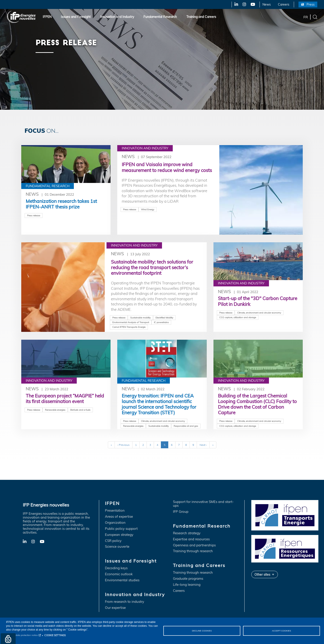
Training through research (193, 552)
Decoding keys (116, 569)
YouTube (253, 4)
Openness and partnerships (194, 546)
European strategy (119, 535)
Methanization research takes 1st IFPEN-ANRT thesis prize (61, 204)
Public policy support (121, 529)
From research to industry (125, 602)
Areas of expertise (119, 517)
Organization (115, 523)
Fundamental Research (160, 17)
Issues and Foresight (76, 17)
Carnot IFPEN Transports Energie (129, 327)
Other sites (262, 575)
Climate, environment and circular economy (259, 313)
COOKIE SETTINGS (55, 635)
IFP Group (181, 512)
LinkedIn (235, 4)
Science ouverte (117, 547)
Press (311, 4)
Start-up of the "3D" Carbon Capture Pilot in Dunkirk (258, 301)
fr (306, 17)
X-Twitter (244, 4)
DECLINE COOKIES (202, 631)
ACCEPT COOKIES (281, 631)
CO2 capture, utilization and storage (238, 318)
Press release (34, 215)
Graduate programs (188, 579)
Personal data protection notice (22, 635)
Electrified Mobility (164, 318)
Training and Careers (201, 17)
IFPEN (47, 17)
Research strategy (187, 534)
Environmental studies (122, 581)
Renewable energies (55, 410)
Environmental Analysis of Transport (131, 322)
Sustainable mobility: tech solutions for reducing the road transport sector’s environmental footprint (152, 267)
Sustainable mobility (140, 318)
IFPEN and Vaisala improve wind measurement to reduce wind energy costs (167, 167)
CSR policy (113, 541)
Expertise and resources (191, 540)
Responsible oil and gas (186, 426)
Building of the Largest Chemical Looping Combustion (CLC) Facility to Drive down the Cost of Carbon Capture (257, 405)
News (267, 4)
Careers (284, 4)
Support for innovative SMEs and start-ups (203, 504)
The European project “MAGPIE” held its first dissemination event (65, 399)
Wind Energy (148, 209)
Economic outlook (119, 575)
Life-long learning (187, 585)
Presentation (115, 511)
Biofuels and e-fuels (80, 410)
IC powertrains (161, 322)
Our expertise (115, 609)
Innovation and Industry (117, 17)
